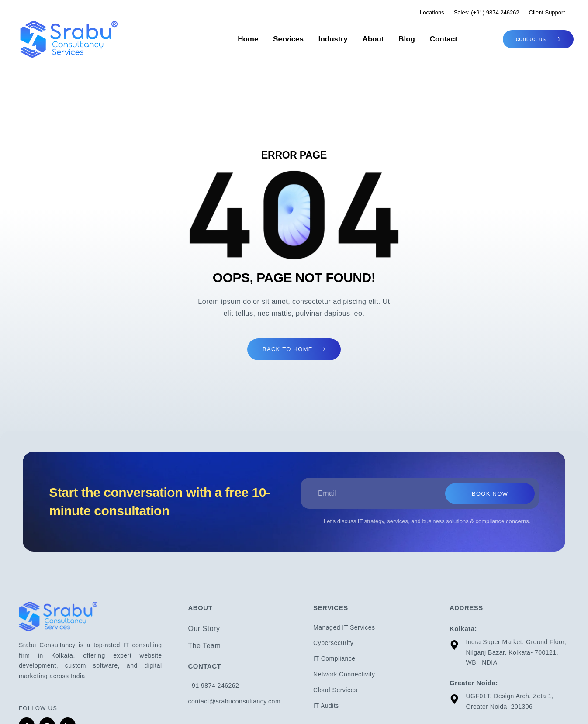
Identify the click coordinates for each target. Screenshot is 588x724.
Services (306, 39)
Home (270, 39)
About (382, 39)
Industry (346, 39)
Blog (412, 39)
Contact (444, 39)
